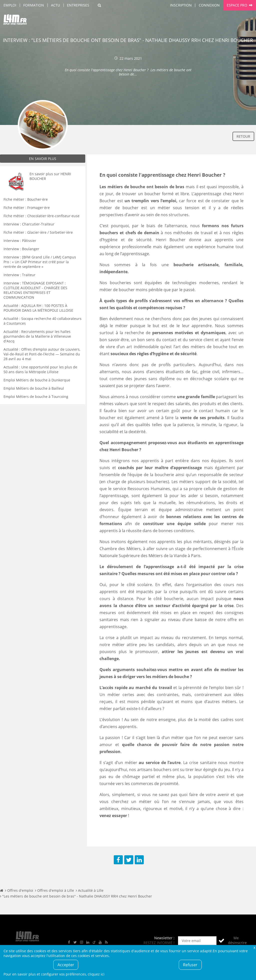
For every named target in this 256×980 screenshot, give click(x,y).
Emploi (10, 5)
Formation (34, 5)
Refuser (190, 965)
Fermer (254, 947)
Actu (55, 5)
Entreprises (78, 5)
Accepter (66, 965)
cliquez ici (96, 974)
